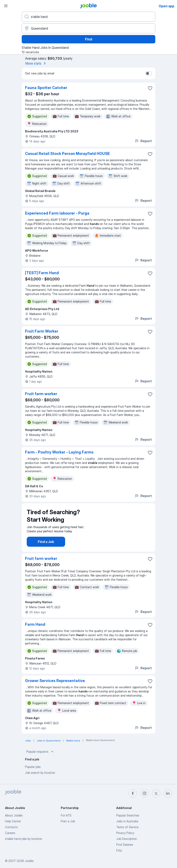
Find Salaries (125, 845)
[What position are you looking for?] (88, 17)
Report (143, 141)
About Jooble (14, 815)
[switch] (149, 73)
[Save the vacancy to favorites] (150, 88)
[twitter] (156, 793)
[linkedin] (168, 793)
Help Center (13, 821)
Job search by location (40, 777)
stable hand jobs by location (24, 839)
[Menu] (6, 6)
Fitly (119, 850)
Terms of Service (127, 827)
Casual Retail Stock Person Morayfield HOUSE (67, 154)
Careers (10, 833)
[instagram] (144, 793)
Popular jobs (33, 771)
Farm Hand (35, 629)
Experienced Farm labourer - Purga (57, 213)
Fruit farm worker (41, 394)
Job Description (127, 839)
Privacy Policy (125, 833)
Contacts (11, 827)
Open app (166, 6)
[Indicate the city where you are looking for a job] (88, 28)
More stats (36, 63)
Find (88, 39)
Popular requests (40, 756)
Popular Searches (128, 815)
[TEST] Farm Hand (42, 273)
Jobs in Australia (127, 821)
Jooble (29, 861)
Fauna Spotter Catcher (46, 88)
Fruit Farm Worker (42, 331)
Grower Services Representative (55, 685)
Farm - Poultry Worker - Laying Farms (59, 452)
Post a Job (68, 821)
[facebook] (133, 793)
